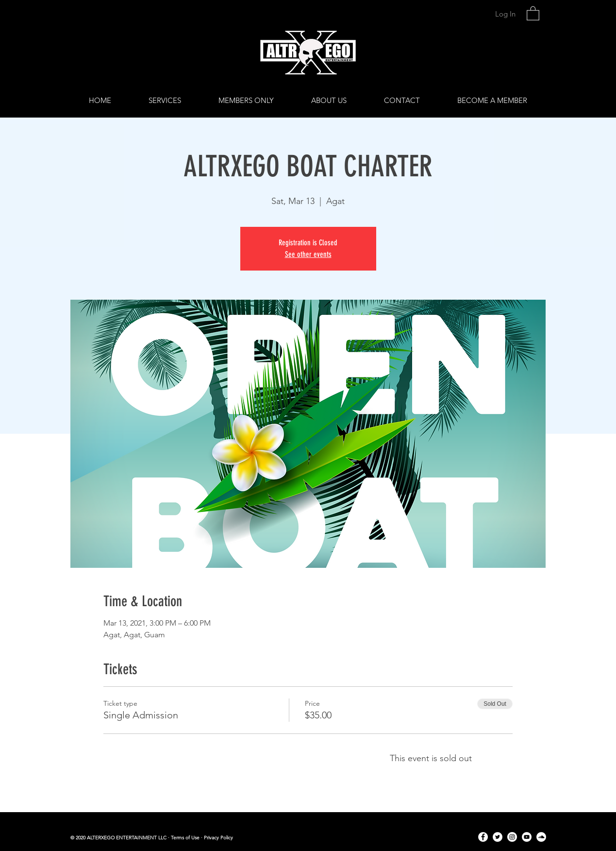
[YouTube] (527, 837)
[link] (533, 13)
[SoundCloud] (541, 837)
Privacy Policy (218, 838)
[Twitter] (498, 837)
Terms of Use (185, 838)
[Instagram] (512, 837)
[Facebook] (483, 837)
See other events (308, 254)
